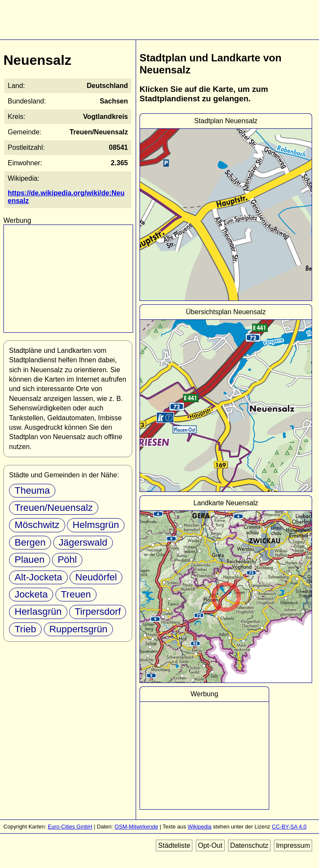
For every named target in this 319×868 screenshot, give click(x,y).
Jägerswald (83, 542)
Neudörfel (96, 577)
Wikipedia (199, 827)
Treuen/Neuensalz (54, 508)
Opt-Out (210, 845)
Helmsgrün (96, 525)
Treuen (76, 594)
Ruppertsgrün (79, 629)
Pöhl (67, 560)
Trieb (25, 629)
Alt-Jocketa (38, 577)
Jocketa (31, 594)
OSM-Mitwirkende (137, 827)
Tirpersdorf (98, 612)
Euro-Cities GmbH (70, 827)
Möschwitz (37, 525)
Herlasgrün (38, 612)
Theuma (32, 490)
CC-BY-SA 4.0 (289, 827)
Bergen (30, 542)
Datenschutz (249, 845)
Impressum (293, 845)
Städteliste (174, 845)
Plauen (30, 560)
